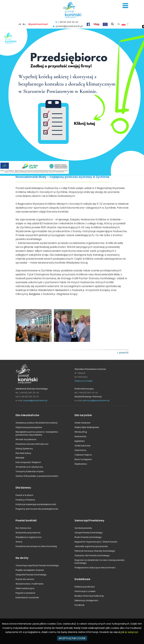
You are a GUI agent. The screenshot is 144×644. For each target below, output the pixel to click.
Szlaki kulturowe (82, 446)
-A (19, 24)
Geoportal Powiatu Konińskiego (31, 575)
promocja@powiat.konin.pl (96, 400)
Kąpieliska (80, 441)
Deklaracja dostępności (86, 600)
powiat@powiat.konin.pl (35, 400)
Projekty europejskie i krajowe (30, 570)
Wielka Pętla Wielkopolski (87, 427)
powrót (124, 353)
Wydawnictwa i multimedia (29, 584)
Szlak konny (80, 450)
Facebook (79, 605)
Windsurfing (81, 432)
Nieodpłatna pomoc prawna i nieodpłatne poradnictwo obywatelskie (37, 433)
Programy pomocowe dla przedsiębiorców (37, 509)
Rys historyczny (23, 528)
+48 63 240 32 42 (68, 22)
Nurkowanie (80, 436)
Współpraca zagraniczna (29, 537)
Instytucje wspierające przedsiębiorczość (36, 504)
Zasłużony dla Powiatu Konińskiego (92, 555)
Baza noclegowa (83, 459)
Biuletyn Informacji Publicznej (89, 596)
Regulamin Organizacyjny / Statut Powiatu (96, 542)
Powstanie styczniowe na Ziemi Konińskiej (36, 546)
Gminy (19, 542)
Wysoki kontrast (38, 24)
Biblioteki (20, 458)
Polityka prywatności (85, 587)
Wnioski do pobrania (26, 439)
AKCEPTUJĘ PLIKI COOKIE (72, 638)
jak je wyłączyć (130, 632)
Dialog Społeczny (24, 449)
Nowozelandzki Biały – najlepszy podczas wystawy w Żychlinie (62, 177)
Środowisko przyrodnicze (28, 533)
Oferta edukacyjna (25, 588)
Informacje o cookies (85, 591)
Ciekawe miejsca (83, 455)
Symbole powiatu (83, 528)
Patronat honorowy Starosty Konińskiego (95, 551)
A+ (24, 24)
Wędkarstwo (81, 464)
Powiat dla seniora (25, 579)
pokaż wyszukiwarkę (113, 24)
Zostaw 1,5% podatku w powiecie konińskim (37, 476)
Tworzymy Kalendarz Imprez (30, 471)
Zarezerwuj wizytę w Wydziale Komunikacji (37, 423)
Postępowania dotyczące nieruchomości (95, 568)
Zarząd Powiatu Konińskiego (89, 533)
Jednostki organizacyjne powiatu (91, 546)
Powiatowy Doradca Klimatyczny (32, 444)
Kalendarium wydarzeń (27, 597)
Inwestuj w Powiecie (25, 500)
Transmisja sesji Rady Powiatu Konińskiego (37, 565)
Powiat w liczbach (24, 495)
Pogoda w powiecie (25, 593)
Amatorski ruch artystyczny (29, 467)
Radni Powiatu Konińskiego (88, 537)
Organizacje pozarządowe (29, 427)
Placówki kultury (23, 453)
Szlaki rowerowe (82, 423)
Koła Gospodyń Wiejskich (28, 462)
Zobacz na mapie (83, 381)
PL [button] (122, 24)
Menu (125, 6)
